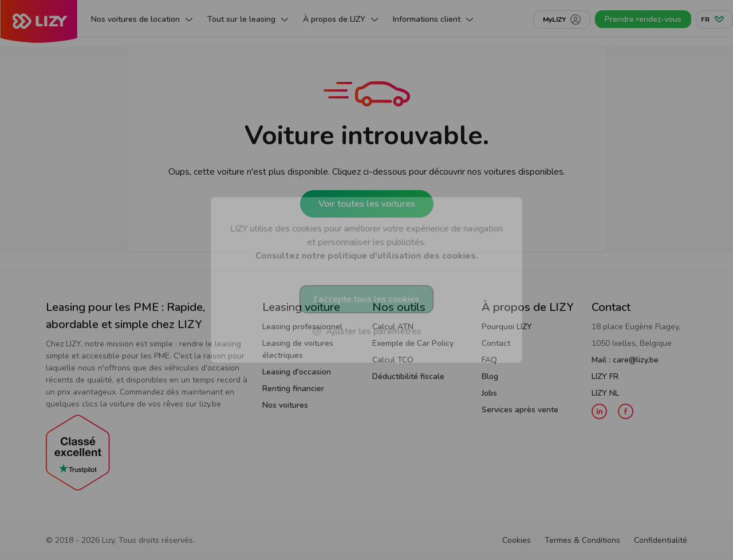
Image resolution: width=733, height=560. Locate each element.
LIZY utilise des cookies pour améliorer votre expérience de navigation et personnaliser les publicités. (366, 242)
